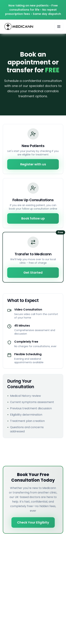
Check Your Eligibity (33, 522)
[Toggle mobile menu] (59, 27)
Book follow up (33, 218)
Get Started (33, 272)
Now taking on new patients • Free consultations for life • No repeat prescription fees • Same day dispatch (33, 10)
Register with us (33, 164)
